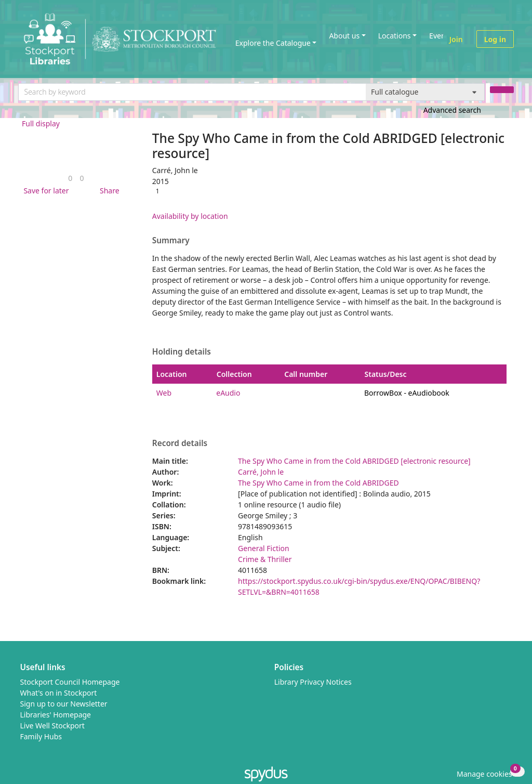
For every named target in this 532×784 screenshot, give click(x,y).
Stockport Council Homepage (70, 682)
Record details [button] (180, 443)
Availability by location (190, 216)
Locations (395, 36)
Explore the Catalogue (273, 43)
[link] (70, 178)
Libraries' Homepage (56, 715)
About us (344, 36)
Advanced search (452, 110)
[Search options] (425, 92)
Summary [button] (171, 241)
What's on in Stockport (59, 693)
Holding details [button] (182, 352)
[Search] (502, 90)
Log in (495, 39)
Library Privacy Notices (313, 682)
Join (456, 39)
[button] (44, 191)
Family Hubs (41, 736)
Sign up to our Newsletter (64, 704)
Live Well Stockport (52, 726)
